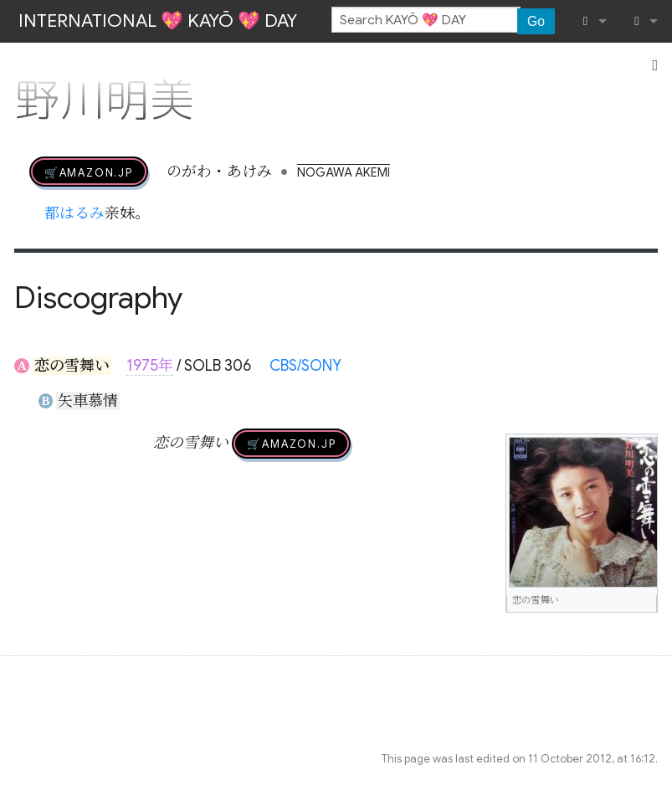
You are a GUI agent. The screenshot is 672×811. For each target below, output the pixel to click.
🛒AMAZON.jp (89, 172)
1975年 (150, 366)
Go (536, 21)
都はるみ (74, 213)
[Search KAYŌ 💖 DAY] (426, 20)
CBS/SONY (305, 366)
